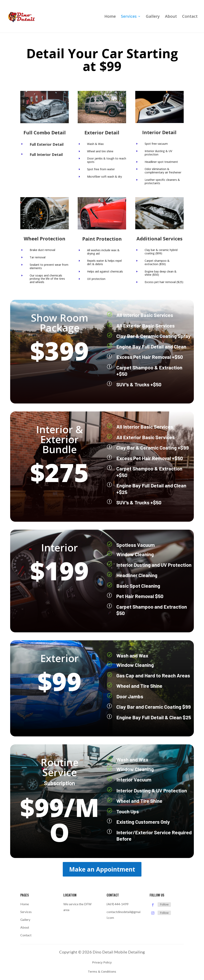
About (171, 17)
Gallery (153, 17)
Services (129, 17)
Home (110, 17)
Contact (190, 17)
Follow (164, 904)
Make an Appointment (102, 869)
